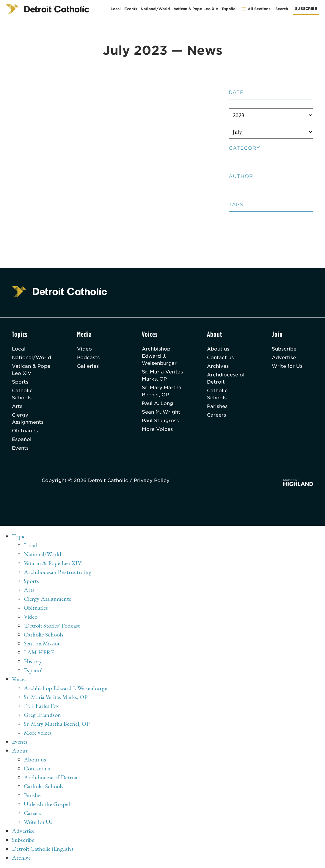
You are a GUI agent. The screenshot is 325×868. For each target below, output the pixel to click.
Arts (17, 406)
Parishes (217, 406)
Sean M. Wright (161, 412)
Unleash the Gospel (47, 804)
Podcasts (88, 358)
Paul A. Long (157, 403)
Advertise (284, 358)
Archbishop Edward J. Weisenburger (159, 356)
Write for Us (287, 366)
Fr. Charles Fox (41, 706)
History (33, 661)
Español (229, 9)
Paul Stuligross (160, 421)
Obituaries (25, 431)
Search (282, 9)
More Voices (157, 429)
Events (131, 9)
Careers (216, 415)
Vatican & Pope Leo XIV (196, 9)
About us (218, 349)
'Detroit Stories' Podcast (52, 625)
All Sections (255, 9)
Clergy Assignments (28, 419)
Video (84, 349)
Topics (20, 536)
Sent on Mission (42, 643)
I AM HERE (39, 652)
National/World (155, 9)
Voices (19, 679)
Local (116, 9)
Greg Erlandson (42, 715)
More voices (38, 733)
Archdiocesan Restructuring (58, 572)
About (20, 750)
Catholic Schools (22, 394)
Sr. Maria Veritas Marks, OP (162, 375)
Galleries (88, 366)
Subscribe (306, 8)
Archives (218, 366)
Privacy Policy (152, 480)
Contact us (220, 358)
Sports (20, 382)
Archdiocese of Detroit (226, 378)
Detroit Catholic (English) (42, 849)
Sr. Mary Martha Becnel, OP (162, 391)
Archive (21, 858)
